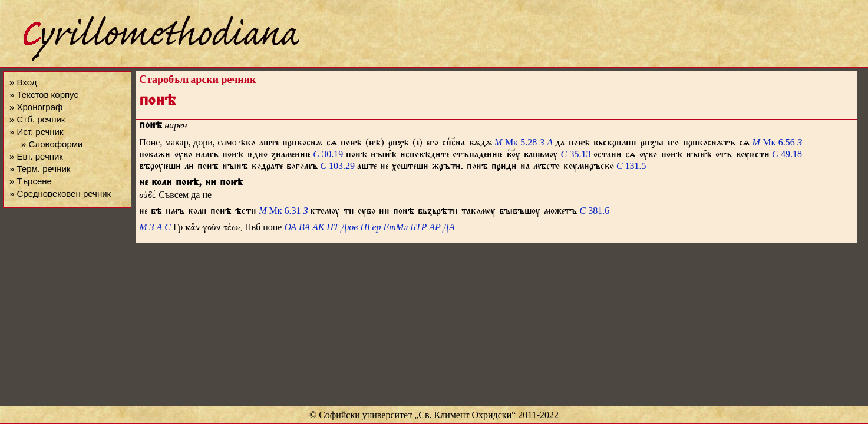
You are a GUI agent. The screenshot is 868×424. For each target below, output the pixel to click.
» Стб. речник (37, 119)
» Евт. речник (36, 156)
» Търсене (31, 181)
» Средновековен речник (60, 193)
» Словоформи (52, 144)
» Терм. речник (40, 169)
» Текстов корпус (44, 95)
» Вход (23, 82)
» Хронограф (36, 107)
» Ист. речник (37, 132)
